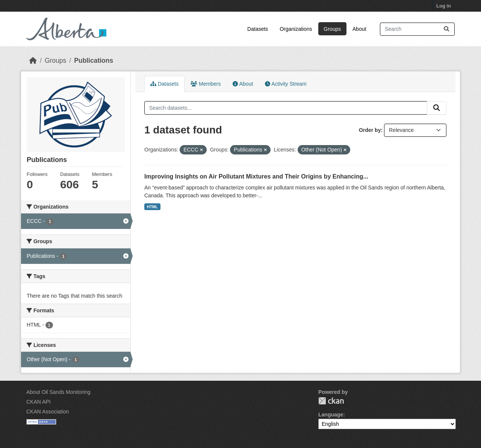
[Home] (33, 61)
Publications (94, 61)
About (359, 29)
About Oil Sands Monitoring (58, 392)
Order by (370, 130)
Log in (444, 6)
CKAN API (39, 402)
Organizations (296, 29)
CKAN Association (48, 412)
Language (331, 415)
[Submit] (446, 29)
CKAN (331, 401)
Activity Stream (286, 84)
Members (206, 84)
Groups (332, 29)
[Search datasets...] (417, 29)
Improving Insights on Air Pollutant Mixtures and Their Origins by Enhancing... (256, 176)
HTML (152, 207)
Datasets (258, 29)
